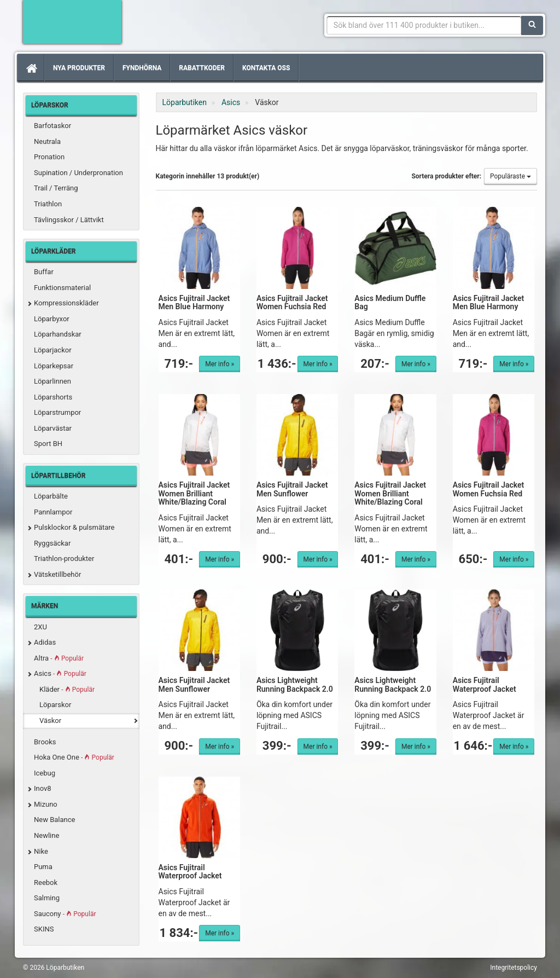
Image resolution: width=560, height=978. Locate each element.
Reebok (46, 882)
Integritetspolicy (514, 968)
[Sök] (532, 25)
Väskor (50, 721)
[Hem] (31, 68)
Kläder (67, 689)
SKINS (44, 929)
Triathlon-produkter (64, 559)
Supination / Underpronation (78, 173)
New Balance (54, 820)
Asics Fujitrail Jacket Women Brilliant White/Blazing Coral (194, 493)
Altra (59, 658)
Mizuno (46, 804)
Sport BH (48, 444)
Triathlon (48, 204)
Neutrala (47, 141)
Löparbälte (51, 496)
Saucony (65, 914)
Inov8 (43, 788)
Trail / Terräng (56, 188)
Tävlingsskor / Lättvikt (69, 220)
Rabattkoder (202, 68)
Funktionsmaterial (62, 288)
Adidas (45, 642)
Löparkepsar (54, 366)
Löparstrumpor (57, 412)
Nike (41, 851)
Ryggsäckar (52, 543)
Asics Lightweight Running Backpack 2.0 (295, 684)
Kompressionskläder (66, 303)
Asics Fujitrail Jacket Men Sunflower (292, 489)
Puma (43, 867)
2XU (40, 627)
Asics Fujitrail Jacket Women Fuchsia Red (292, 302)
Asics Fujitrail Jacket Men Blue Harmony (194, 302)
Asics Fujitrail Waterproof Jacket (485, 684)
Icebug (45, 773)
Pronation (49, 157)
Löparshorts (53, 397)
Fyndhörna (142, 68)
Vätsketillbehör (57, 574)
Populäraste (511, 176)
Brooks (45, 742)
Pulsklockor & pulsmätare (74, 527)
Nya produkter (79, 68)
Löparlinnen (52, 381)
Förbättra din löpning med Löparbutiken (72, 22)
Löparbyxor (52, 319)
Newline (46, 835)
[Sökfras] (424, 25)
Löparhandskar (58, 334)
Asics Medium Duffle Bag (390, 302)
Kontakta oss (266, 68)
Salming (47, 898)
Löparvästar (53, 428)
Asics (60, 673)
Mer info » (220, 364)
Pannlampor (53, 512)
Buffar (44, 272)
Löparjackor (53, 350)
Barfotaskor (52, 126)
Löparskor (55, 705)
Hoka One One (74, 757)
